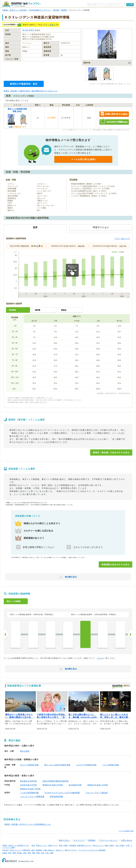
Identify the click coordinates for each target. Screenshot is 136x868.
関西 (34, 853)
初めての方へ (65, 840)
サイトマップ (79, 840)
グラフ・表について (122, 239)
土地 (128, 845)
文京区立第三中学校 (28, 785)
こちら (99, 658)
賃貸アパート (53, 845)
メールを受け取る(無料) (83, 159)
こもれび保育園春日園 (29, 793)
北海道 (5, 853)
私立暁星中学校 (75, 785)
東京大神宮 (25, 751)
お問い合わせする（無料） (114, 114)
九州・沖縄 (49, 853)
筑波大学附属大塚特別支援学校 (56, 781)
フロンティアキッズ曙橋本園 (32, 797)
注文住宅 (5, 850)
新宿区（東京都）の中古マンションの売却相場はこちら (28, 824)
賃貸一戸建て (64, 845)
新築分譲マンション (84, 845)
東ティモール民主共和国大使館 (57, 765)
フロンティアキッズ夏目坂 (97, 793)
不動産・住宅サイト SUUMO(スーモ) (16, 845)
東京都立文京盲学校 (28, 781)
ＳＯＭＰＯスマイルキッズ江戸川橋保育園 (62, 793)
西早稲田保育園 (56, 797)
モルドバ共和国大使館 (29, 765)
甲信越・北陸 (22, 853)
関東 (14, 853)
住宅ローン (60, 850)
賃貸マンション (41, 845)
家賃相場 (73, 845)
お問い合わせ (127, 840)
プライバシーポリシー (108, 840)
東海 (29, 853)
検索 (131, 5)
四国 (38, 853)
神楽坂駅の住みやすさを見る (115, 565)
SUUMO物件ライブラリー (40, 10)
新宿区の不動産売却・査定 (24, 84)
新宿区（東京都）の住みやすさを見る (111, 453)
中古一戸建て (120, 845)
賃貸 (51, 25)
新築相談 (39, 850)
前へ (6, 635)
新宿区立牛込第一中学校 (98, 785)
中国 (42, 853)
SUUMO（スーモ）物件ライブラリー (22, 4)
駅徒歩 (64, 310)
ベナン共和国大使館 (111, 765)
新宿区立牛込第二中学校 (30, 789)
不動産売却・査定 (28, 850)
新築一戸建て (110, 845)
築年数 (38, 310)
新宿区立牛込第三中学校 (53, 785)
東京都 (56, 10)
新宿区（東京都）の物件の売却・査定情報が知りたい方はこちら (31, 91)
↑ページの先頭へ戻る (126, 831)
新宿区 (64, 10)
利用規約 (92, 840)
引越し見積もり (49, 850)
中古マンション (98, 845)
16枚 (10, 127)
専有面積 (12, 310)
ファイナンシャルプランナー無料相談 (92, 850)
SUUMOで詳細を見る (114, 122)
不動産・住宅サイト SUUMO (14, 10)
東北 (10, 853)
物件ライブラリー (71, 850)
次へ (130, 635)
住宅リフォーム (15, 850)
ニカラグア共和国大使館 (86, 765)
